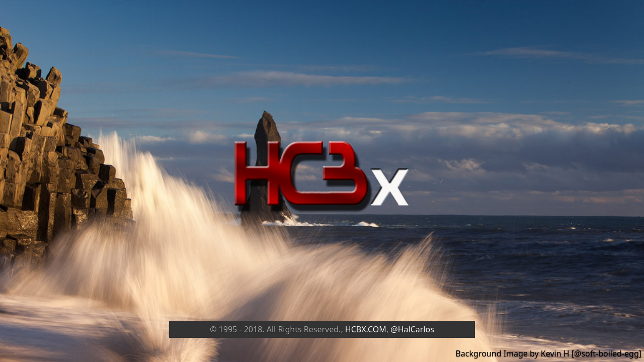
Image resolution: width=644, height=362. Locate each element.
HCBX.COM (366, 329)
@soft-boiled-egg (607, 353)
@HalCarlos (412, 329)
